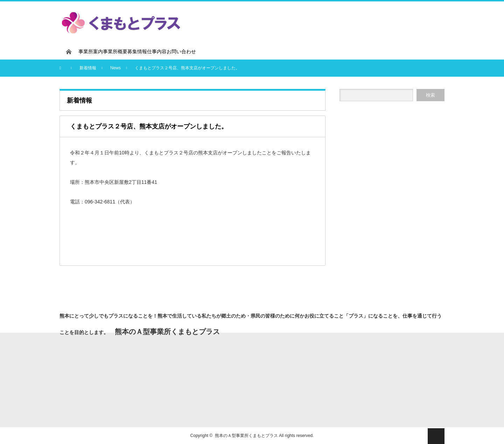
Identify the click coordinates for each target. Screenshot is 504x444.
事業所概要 (115, 51)
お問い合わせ (181, 51)
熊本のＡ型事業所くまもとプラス (246, 436)
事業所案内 (91, 51)
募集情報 (137, 51)
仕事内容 (157, 51)
